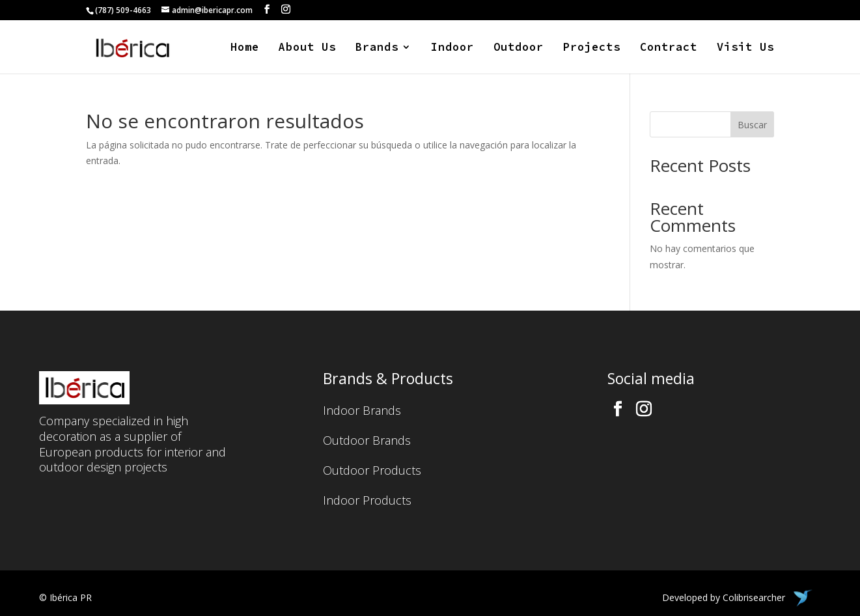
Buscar (752, 125)
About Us (307, 48)
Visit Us (745, 48)
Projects (592, 48)
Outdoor (519, 48)
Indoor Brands (362, 412)
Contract (669, 48)
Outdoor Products (372, 472)
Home (245, 48)
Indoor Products (367, 502)
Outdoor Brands (367, 442)
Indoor (452, 48)
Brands (377, 48)
